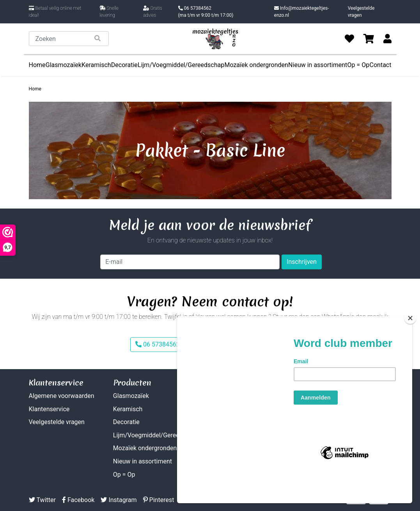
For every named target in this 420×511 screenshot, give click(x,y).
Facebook (78, 500)
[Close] (410, 346)
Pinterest (159, 500)
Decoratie (124, 65)
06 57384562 (206, 12)
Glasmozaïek (64, 65)
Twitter (42, 500)
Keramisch (96, 65)
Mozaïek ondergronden (256, 65)
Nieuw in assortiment (318, 65)
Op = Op (359, 65)
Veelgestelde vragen (361, 12)
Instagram (119, 500)
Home (37, 65)
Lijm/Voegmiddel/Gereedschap (181, 65)
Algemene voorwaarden (62, 396)
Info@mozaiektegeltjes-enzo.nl (302, 12)
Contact (381, 65)
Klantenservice (49, 409)
